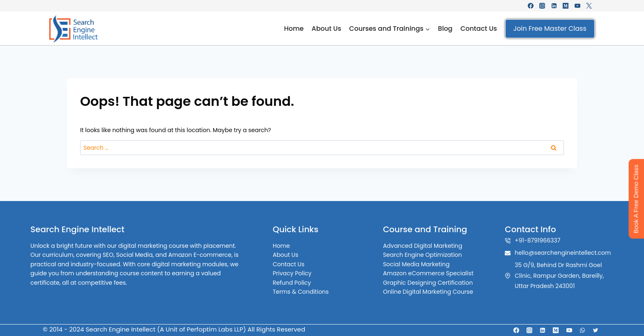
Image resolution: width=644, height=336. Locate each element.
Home (294, 29)
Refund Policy (297, 283)
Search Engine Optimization (422, 255)
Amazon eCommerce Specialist (428, 273)
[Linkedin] (554, 6)
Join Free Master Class (550, 29)
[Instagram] (542, 6)
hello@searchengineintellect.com (563, 253)
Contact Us (479, 29)
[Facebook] (531, 6)
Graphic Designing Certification (428, 283)
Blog (445, 29)
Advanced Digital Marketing (422, 246)
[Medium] (566, 6)
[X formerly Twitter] (589, 6)
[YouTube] (577, 6)
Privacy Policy (297, 273)
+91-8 (523, 240)
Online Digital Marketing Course (428, 292)
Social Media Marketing (416, 264)
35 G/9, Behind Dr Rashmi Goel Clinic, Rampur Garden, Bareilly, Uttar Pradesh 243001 (559, 275)
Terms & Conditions (306, 292)
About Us (327, 29)
